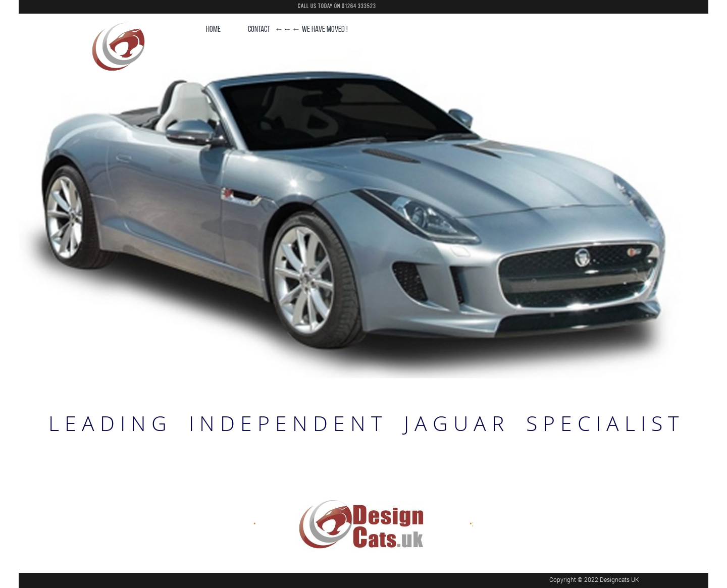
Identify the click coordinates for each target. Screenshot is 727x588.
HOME (213, 30)
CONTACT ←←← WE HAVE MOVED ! (298, 30)
